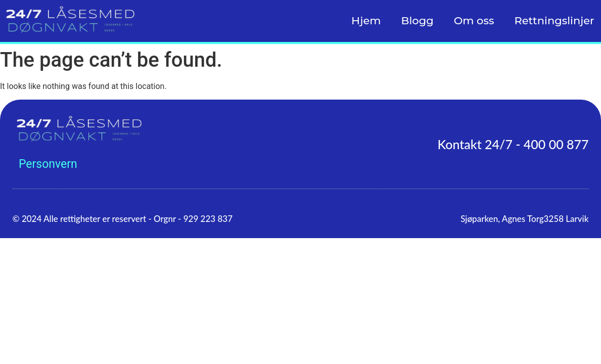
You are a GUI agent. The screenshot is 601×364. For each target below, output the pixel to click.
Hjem (366, 20)
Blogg (418, 20)
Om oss (474, 20)
